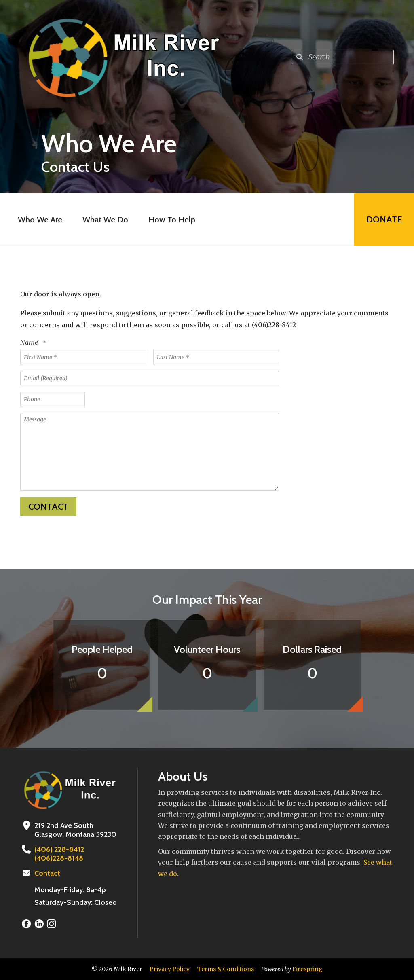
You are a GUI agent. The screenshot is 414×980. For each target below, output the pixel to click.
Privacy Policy (170, 969)
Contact (47, 873)
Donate (384, 219)
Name (30, 342)
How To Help (172, 220)
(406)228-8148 (59, 858)
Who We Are (40, 220)
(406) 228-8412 (59, 849)
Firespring (307, 969)
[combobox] (343, 57)
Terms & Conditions (226, 969)
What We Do (105, 220)
